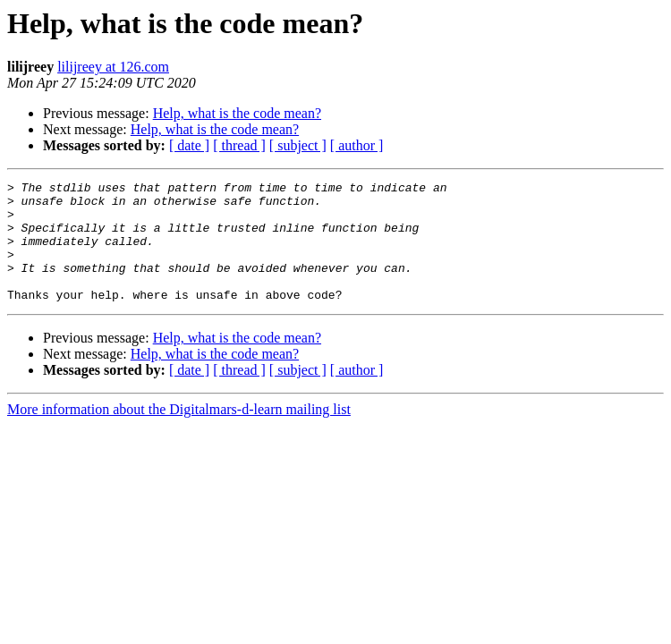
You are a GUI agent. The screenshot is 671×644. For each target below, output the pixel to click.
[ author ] (357, 145)
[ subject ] (298, 145)
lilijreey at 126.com (113, 67)
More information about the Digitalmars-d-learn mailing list (179, 433)
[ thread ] (239, 145)
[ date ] (189, 145)
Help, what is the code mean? (237, 113)
